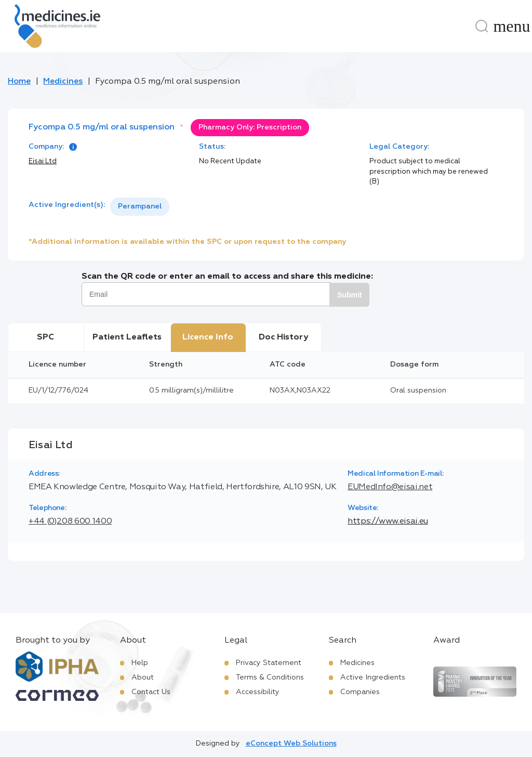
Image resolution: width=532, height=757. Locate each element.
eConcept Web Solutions (291, 743)
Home (19, 82)
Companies (360, 692)
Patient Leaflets (127, 337)
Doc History (283, 337)
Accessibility (258, 692)
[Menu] (512, 26)
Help (140, 663)
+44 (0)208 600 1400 (70, 521)
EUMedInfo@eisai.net (390, 487)
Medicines (63, 82)
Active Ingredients (373, 677)
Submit (349, 295)
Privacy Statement (269, 663)
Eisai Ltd (43, 161)
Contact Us (151, 692)
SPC (45, 337)
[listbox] (140, 207)
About (143, 677)
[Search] (482, 26)
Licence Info (208, 337)
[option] (140, 207)
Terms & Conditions (270, 677)
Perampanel (140, 206)
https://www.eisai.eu (388, 521)
